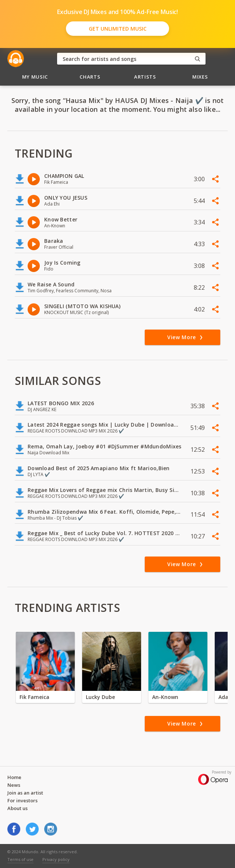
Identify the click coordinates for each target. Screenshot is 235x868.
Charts (90, 77)
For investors (22, 800)
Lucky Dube (100, 697)
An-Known (165, 697)
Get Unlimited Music (118, 29)
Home (14, 777)
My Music (35, 77)
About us (17, 808)
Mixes (200, 77)
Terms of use (20, 859)
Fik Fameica (34, 697)
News (14, 785)
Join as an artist (25, 793)
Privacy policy (56, 859)
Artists (145, 77)
